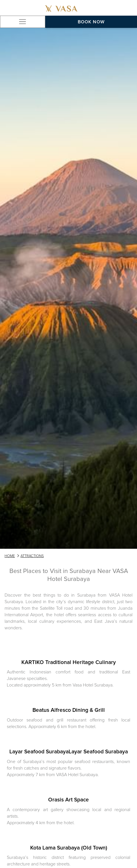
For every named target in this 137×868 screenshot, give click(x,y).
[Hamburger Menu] (23, 22)
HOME (10, 556)
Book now (91, 22)
